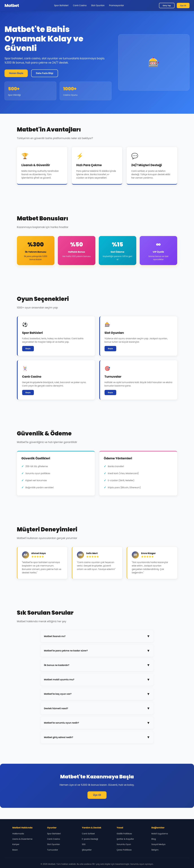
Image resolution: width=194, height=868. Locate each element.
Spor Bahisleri (61, 5)
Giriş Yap (167, 6)
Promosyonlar (116, 5)
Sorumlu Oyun (124, 844)
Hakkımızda (18, 834)
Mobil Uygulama (160, 834)
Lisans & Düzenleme (22, 839)
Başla (28, 349)
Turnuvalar (53, 850)
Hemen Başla (16, 73)
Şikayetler (87, 850)
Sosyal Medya (158, 844)
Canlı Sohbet (88, 834)
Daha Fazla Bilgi (45, 73)
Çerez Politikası (124, 850)
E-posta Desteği (90, 839)
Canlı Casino (80, 5)
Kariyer (16, 844)
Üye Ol (183, 6)
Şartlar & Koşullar (125, 839)
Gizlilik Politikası (124, 834)
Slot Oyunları (98, 5)
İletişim (155, 850)
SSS (84, 844)
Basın (15, 850)
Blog (154, 839)
